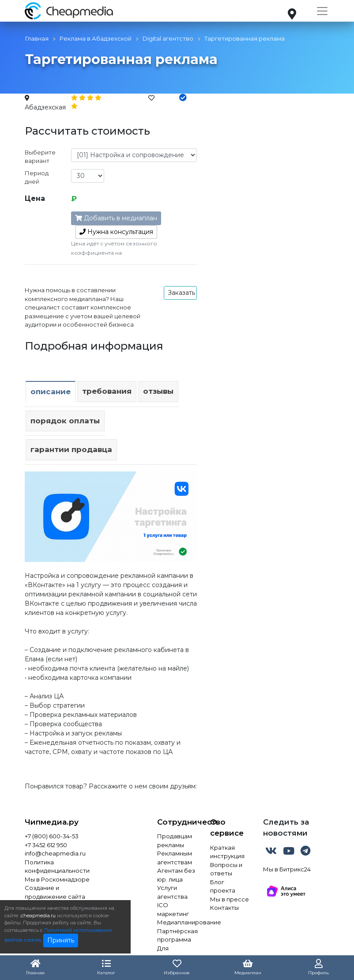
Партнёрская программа (177, 935)
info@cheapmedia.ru (55, 853)
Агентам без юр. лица (176, 875)
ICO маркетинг (173, 909)
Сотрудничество (177, 822)
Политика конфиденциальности (57, 867)
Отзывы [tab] (158, 391)
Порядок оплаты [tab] (65, 421)
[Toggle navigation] (322, 11)
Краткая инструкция (227, 852)
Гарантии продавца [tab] (71, 449)
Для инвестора (173, 953)
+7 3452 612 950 (46, 845)
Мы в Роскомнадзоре (57, 879)
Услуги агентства (172, 892)
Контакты (224, 908)
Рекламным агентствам (175, 858)
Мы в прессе (230, 899)
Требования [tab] (107, 391)
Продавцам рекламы (175, 841)
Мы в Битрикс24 (287, 869)
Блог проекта (223, 886)
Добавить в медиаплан (116, 218)
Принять (61, 940)
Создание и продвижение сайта (55, 892)
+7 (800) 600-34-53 (52, 836)
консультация (116, 232)
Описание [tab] (51, 392)
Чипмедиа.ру (52, 822)
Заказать (181, 293)
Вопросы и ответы (226, 869)
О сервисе (227, 828)
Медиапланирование (177, 922)
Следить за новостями (286, 828)
